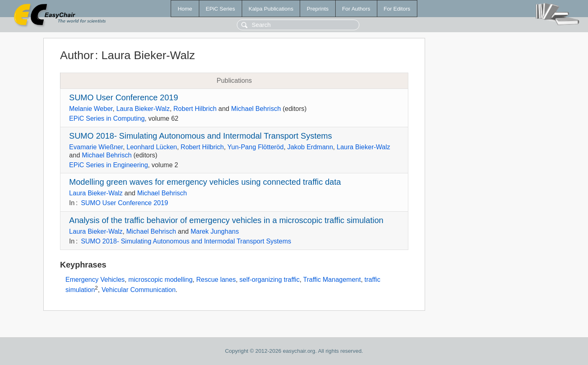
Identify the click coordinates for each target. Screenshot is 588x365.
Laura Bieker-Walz (143, 109)
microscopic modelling (160, 280)
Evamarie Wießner (96, 147)
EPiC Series (220, 9)
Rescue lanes (216, 280)
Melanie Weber (91, 109)
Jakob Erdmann (310, 147)
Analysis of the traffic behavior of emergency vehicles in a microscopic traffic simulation (226, 220)
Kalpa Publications (271, 9)
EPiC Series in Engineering (108, 165)
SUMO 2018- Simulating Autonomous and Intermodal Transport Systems (200, 136)
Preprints (317, 9)
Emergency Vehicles (95, 280)
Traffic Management (332, 280)
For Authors (356, 9)
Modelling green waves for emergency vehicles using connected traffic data (205, 182)
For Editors (397, 9)
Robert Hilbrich (195, 109)
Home (185, 9)
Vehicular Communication (139, 290)
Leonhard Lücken (152, 147)
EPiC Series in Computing (107, 118)
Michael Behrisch (256, 109)
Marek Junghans (215, 231)
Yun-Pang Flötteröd (256, 147)
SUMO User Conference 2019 (124, 97)
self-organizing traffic (269, 280)
